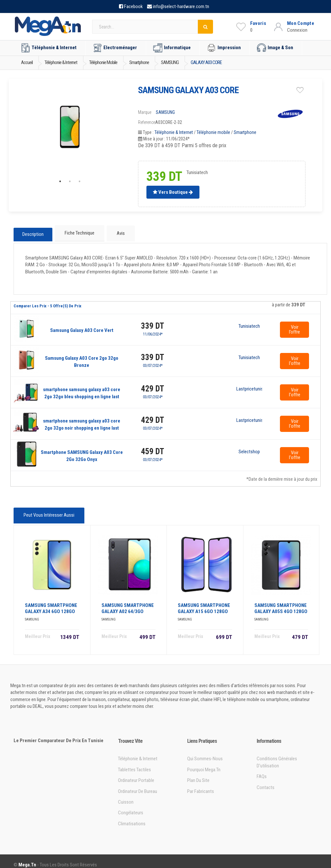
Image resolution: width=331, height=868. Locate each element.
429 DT (153, 385)
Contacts (266, 780)
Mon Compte (301, 23)
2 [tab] (70, 181)
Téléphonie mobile (213, 132)
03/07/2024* (153, 362)
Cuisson (126, 795)
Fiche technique (79, 232)
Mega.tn (27, 858)
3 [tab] (80, 181)
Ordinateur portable (136, 773)
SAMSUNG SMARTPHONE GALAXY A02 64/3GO (128, 601)
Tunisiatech (249, 323)
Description (33, 233)
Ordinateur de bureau (138, 784)
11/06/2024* (153, 331)
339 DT (153, 322)
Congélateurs (131, 806)
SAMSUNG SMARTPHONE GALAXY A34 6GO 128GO (51, 601)
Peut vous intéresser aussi (48, 511)
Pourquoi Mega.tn (204, 763)
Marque (145, 112)
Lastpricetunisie (249, 386)
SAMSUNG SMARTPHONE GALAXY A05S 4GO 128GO (281, 601)
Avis (118, 232)
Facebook (133, 6)
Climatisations (132, 817)
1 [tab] (60, 181)
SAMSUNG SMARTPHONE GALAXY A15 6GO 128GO (204, 601)
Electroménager (115, 48)
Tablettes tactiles (134, 763)
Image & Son (275, 48)
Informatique (172, 48)
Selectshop (249, 448)
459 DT (153, 448)
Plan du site (198, 773)
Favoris (258, 23)
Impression (224, 48)
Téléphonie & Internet (49, 48)
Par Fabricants (201, 784)
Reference (147, 122)
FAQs (262, 769)
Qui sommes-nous (205, 752)
